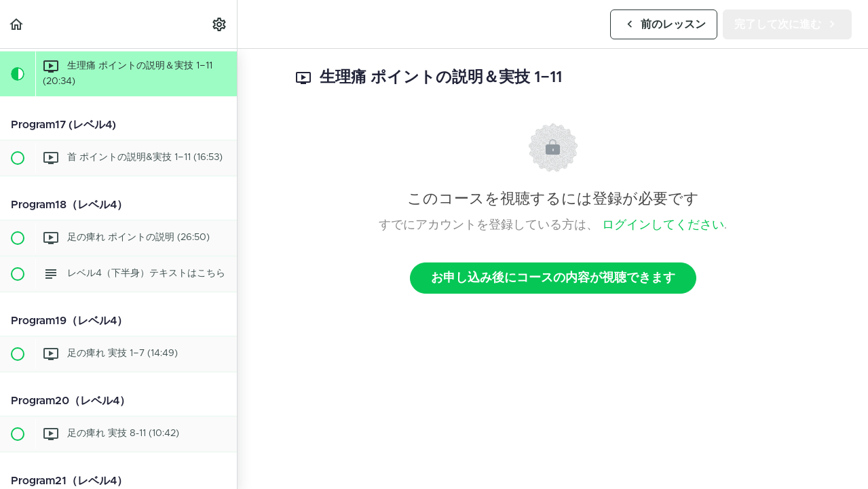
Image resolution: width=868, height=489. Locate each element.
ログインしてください (663, 225)
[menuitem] (220, 24)
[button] (17, 24)
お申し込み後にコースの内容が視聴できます (553, 278)
